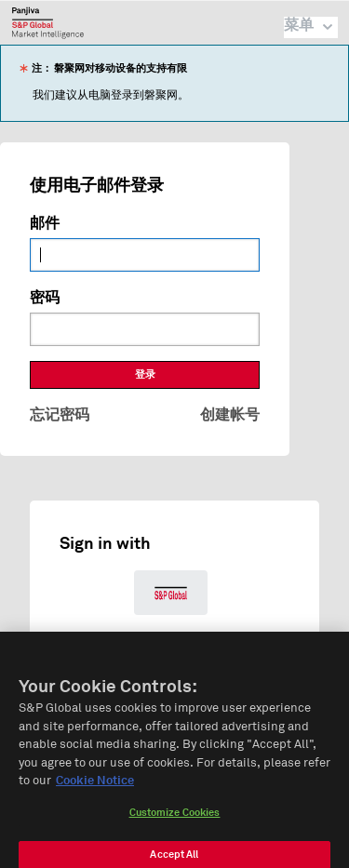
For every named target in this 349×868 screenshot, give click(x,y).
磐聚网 (48, 22)
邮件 (45, 223)
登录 (145, 374)
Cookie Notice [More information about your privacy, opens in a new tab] (95, 791)
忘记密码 (60, 415)
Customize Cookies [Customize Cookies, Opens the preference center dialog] (175, 823)
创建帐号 (230, 415)
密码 (45, 298)
